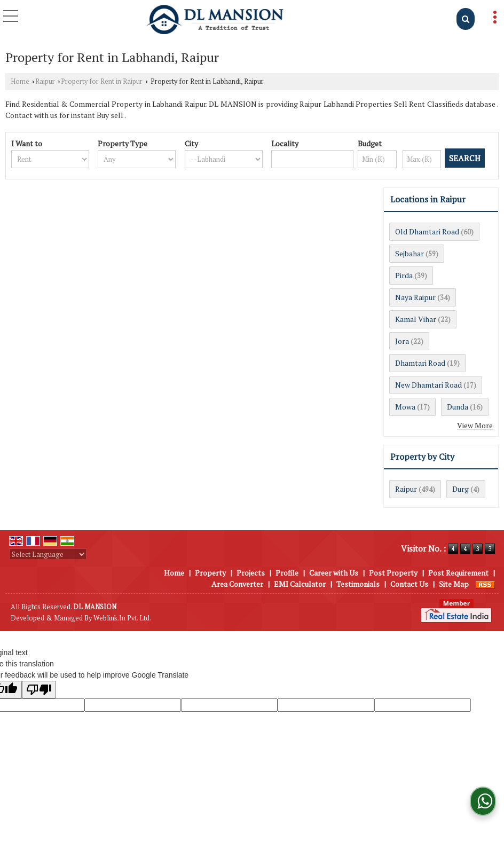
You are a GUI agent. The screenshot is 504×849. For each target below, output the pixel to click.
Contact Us (409, 584)
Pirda (404, 275)
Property (210, 573)
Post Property (393, 573)
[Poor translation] (39, 690)
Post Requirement (458, 573)
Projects (251, 573)
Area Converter (237, 584)
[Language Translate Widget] (48, 554)
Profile (287, 573)
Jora (402, 341)
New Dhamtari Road (428, 385)
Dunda (458, 407)
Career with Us (334, 573)
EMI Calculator (300, 584)
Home (20, 81)
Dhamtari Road (420, 363)
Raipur (45, 81)
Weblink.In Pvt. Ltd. (122, 618)
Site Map (454, 584)
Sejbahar (409, 253)
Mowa (405, 407)
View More (475, 425)
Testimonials (358, 584)
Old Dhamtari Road (427, 231)
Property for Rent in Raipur (102, 81)
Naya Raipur (415, 297)
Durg (460, 489)
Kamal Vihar (416, 319)
